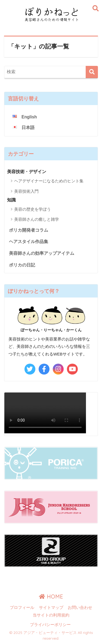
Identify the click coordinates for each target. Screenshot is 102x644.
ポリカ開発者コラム (29, 230)
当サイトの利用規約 (51, 615)
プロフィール (22, 608)
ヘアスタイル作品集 (29, 242)
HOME (51, 597)
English (29, 117)
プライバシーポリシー (50, 625)
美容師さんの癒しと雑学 (37, 219)
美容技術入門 (26, 191)
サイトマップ (51, 608)
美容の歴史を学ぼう (33, 209)
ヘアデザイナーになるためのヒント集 (49, 181)
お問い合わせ (80, 608)
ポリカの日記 (22, 265)
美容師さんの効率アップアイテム (42, 253)
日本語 (28, 128)
